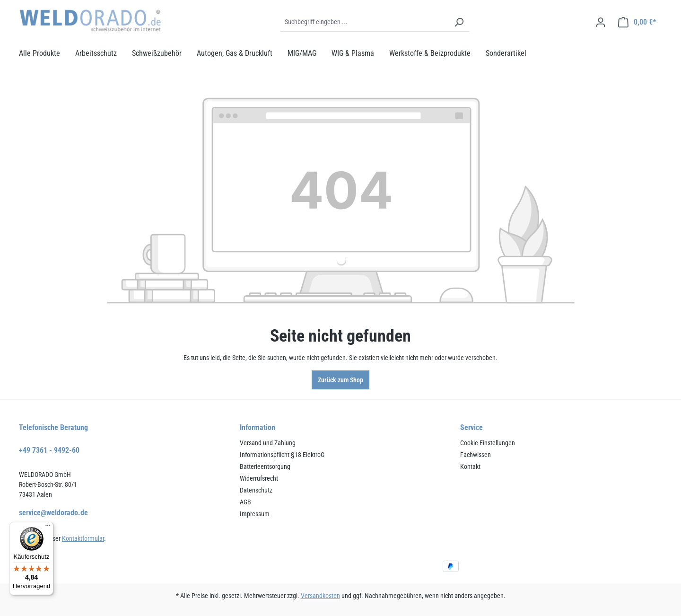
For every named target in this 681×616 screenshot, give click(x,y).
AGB (245, 502)
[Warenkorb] (637, 22)
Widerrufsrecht (259, 478)
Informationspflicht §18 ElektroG (282, 455)
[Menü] (48, 528)
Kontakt (470, 466)
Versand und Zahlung (268, 443)
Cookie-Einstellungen (488, 443)
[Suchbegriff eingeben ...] (364, 22)
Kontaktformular (83, 538)
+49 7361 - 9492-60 (49, 450)
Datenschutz (256, 490)
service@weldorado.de (53, 513)
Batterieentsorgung (265, 466)
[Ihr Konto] (601, 22)
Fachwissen (476, 455)
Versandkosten (320, 596)
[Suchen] (459, 22)
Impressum (255, 514)
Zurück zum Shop (340, 380)
